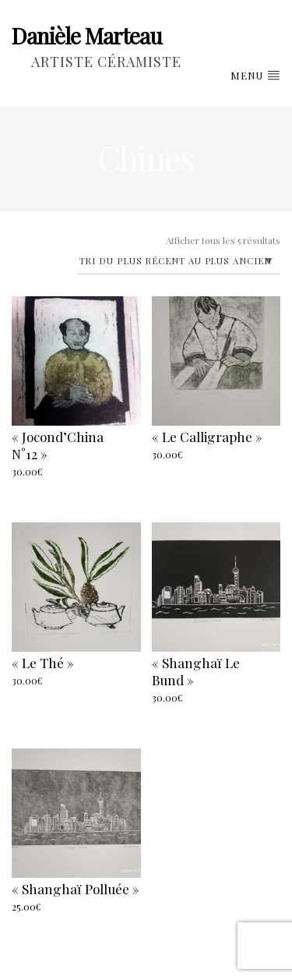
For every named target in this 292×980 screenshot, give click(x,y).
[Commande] (179, 262)
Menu (255, 75)
